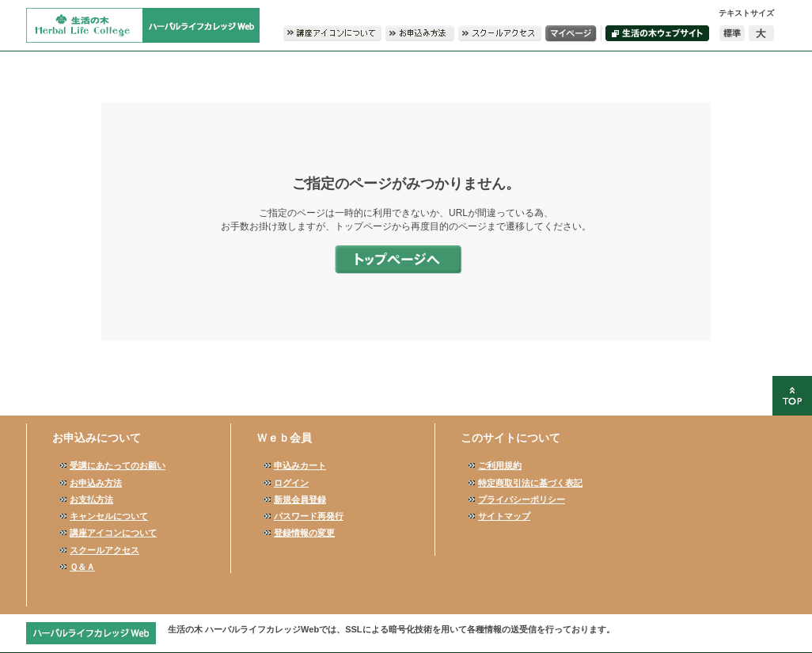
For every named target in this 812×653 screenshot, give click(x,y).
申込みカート (300, 465)
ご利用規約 (500, 465)
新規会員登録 (300, 499)
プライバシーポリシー (522, 499)
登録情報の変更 (304, 533)
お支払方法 (91, 499)
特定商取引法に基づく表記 (530, 483)
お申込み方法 (96, 483)
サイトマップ (504, 516)
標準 (732, 33)
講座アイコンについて (113, 533)
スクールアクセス (104, 550)
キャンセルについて (109, 516)
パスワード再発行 (309, 516)
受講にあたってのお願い (118, 465)
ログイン (291, 483)
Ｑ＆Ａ (82, 567)
